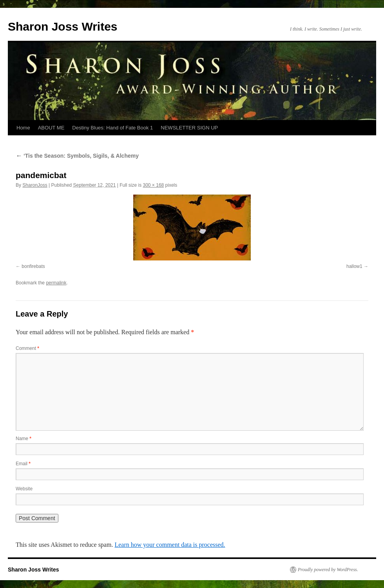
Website (24, 489)
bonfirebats (33, 266)
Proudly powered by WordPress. (328, 570)
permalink (56, 283)
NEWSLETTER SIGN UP (189, 128)
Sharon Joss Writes (63, 26)
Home (23, 128)
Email (23, 464)
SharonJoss (35, 185)
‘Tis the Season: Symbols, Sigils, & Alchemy (77, 156)
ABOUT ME (51, 128)
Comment (27, 348)
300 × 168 (154, 185)
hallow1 (354, 266)
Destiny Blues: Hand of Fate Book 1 (112, 128)
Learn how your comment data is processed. (170, 545)
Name (24, 439)
